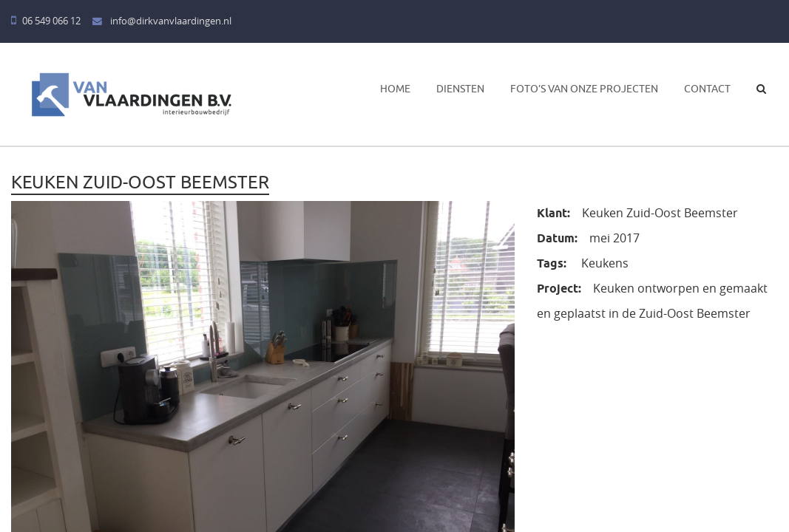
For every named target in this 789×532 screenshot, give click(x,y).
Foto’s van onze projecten (584, 89)
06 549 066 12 (46, 21)
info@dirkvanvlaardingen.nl (162, 21)
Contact (707, 89)
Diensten (460, 89)
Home (395, 89)
